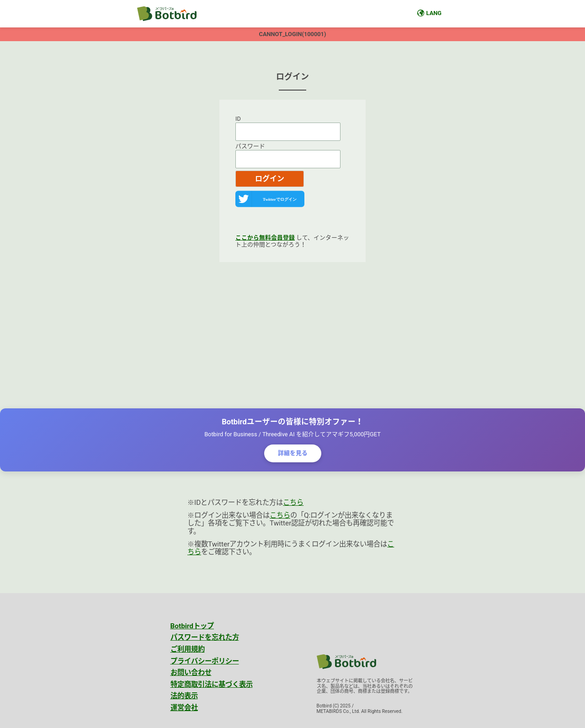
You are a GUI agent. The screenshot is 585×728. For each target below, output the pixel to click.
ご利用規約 (188, 649)
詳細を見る (293, 453)
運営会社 (184, 708)
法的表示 (184, 696)
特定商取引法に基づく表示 (212, 685)
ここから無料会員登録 (265, 238)
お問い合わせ (191, 673)
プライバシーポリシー (205, 661)
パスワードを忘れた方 (205, 637)
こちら (293, 503)
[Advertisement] (292, 335)
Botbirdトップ (192, 626)
